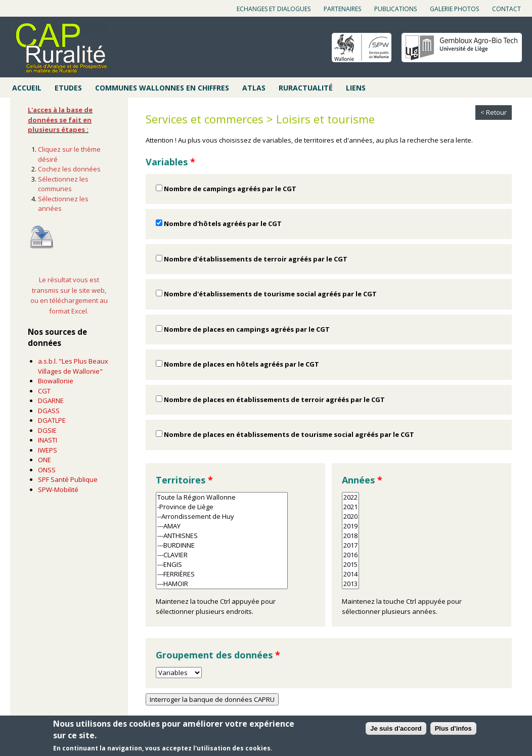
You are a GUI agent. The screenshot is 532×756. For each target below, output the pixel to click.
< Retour (494, 112)
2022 (350, 497)
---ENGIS (222, 565)
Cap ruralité (61, 48)
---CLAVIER (222, 555)
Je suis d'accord (396, 730)
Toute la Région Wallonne (222, 497)
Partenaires (342, 9)
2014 (350, 574)
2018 (350, 536)
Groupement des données (218, 655)
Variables (170, 162)
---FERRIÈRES (222, 574)
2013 (350, 584)
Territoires (184, 480)
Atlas (254, 88)
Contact (506, 9)
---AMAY (222, 526)
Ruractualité (306, 88)
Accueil (27, 88)
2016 (350, 555)
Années (362, 480)
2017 (350, 545)
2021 (350, 507)
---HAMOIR (222, 584)
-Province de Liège (222, 507)
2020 (350, 517)
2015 (350, 565)
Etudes (68, 88)
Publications (395, 9)
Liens (356, 88)
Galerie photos (454, 9)
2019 (350, 526)
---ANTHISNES (222, 536)
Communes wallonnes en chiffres (162, 88)
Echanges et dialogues (274, 9)
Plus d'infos (453, 730)
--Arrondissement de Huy (222, 517)
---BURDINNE (222, 545)
